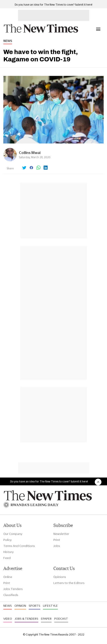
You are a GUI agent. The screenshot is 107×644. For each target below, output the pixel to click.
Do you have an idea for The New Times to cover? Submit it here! (53, 5)
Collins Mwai (30, 153)
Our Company (13, 534)
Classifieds (11, 595)
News (8, 41)
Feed (7, 558)
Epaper (46, 619)
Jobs (57, 546)
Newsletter (61, 534)
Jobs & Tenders (26, 619)
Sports (34, 606)
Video (8, 619)
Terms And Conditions (19, 546)
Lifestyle (50, 606)
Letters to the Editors (69, 583)
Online (8, 577)
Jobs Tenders (13, 589)
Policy (7, 540)
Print (57, 540)
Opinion (20, 606)
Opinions (60, 577)
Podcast (61, 619)
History (8, 552)
